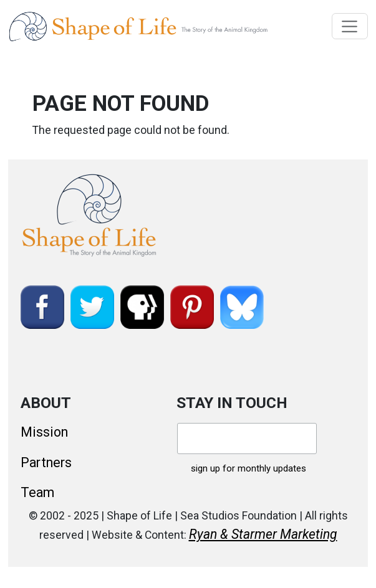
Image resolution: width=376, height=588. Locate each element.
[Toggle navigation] (350, 26)
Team (37, 492)
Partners (46, 462)
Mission (44, 432)
